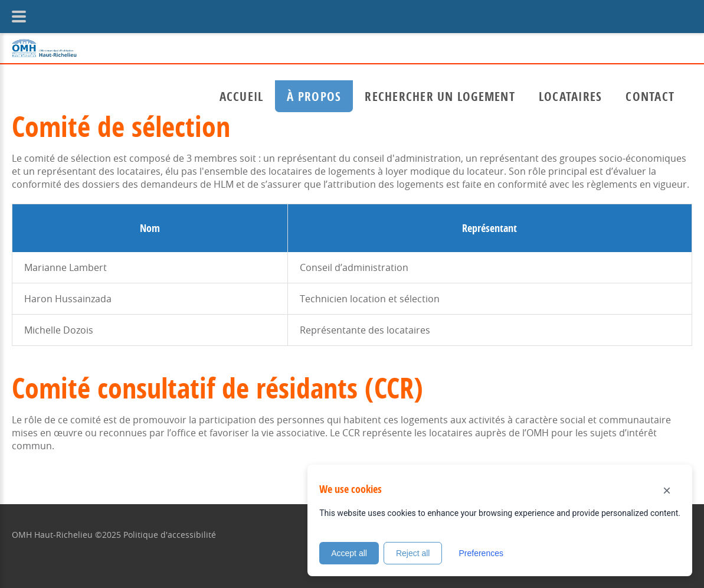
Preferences (481, 553)
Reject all (413, 553)
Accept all (349, 553)
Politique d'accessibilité (170, 535)
